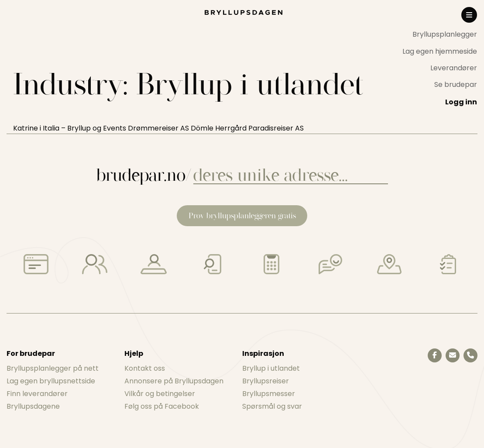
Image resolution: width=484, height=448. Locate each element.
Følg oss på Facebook (162, 406)
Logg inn (461, 102)
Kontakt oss (145, 368)
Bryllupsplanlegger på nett (53, 368)
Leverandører (454, 68)
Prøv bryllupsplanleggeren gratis (242, 215)
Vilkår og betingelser (160, 394)
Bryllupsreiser (266, 381)
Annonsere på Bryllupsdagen (174, 381)
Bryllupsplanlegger (445, 34)
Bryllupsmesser (269, 394)
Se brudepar (456, 84)
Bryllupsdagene (33, 406)
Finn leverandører (37, 394)
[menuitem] (440, 34)
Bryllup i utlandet (271, 368)
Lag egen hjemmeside (440, 51)
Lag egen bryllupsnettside (51, 381)
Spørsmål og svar (272, 406)
